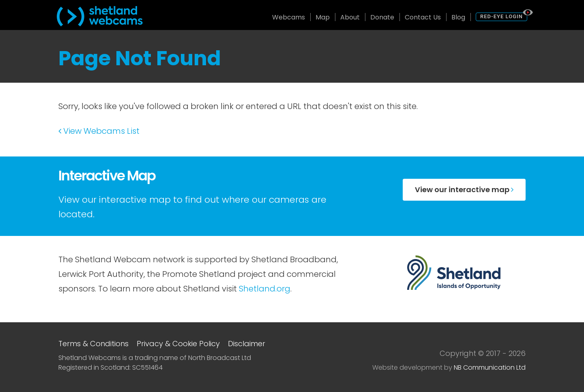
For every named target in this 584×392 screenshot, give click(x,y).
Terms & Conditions (93, 344)
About (350, 17)
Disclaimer (247, 344)
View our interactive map (464, 190)
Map (323, 17)
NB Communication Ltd (490, 367)
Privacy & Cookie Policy (178, 344)
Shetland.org (265, 289)
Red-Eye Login (501, 16)
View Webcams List (99, 131)
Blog (458, 17)
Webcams (289, 17)
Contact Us (423, 17)
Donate (382, 17)
